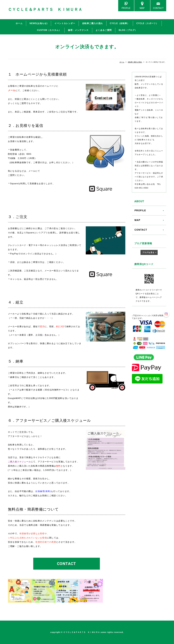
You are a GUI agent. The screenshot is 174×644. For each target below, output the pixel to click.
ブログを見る (148, 252)
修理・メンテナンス (78, 30)
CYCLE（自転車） (120, 23)
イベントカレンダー (65, 23)
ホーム (19, 23)
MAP (142, 8)
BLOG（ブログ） (128, 30)
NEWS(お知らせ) (39, 23)
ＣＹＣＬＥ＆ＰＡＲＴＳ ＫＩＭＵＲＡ (45, 9)
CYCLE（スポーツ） (147, 23)
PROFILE (126, 8)
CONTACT (158, 8)
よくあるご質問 (104, 30)
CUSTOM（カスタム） (49, 30)
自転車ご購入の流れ (93, 23)
